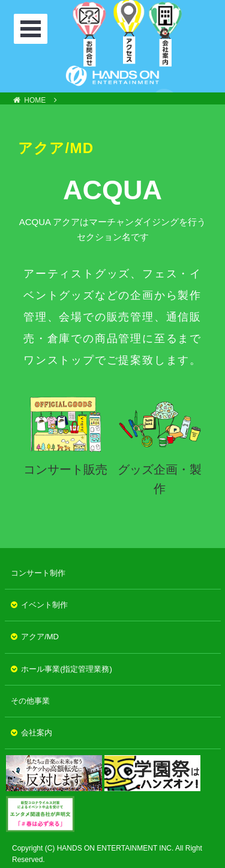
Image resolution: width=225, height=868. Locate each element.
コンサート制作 (38, 573)
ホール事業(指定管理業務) (67, 669)
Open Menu (32, 29)
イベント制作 (44, 605)
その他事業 (30, 701)
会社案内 (37, 733)
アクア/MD (40, 637)
